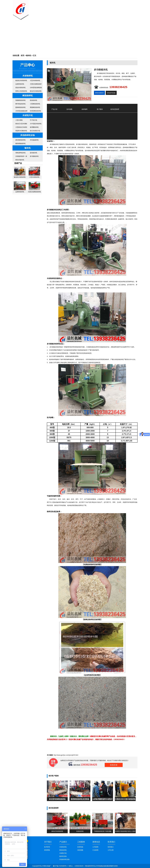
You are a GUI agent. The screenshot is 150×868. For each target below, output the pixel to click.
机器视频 (111, 9)
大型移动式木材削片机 (21, 128)
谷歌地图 (135, 2)
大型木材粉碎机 (35, 80)
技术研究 (47, 847)
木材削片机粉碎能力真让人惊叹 (125, 831)
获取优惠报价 (99, 93)
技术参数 (69, 109)
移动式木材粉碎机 (36, 91)
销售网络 (47, 850)
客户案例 (101, 9)
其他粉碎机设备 (28, 135)
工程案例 (81, 842)
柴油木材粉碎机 (21, 88)
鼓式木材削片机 (35, 131)
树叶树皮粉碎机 (21, 104)
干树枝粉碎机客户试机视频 (103, 831)
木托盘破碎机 (34, 140)
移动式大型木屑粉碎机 (21, 124)
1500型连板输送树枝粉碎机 (21, 111)
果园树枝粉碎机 (35, 107)
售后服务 (122, 9)
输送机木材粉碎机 (21, 80)
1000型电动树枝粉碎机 (36, 88)
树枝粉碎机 (28, 96)
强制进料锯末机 (21, 153)
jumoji (71, 755)
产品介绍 (54, 109)
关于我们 (70, 9)
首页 (22, 55)
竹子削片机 (34, 120)
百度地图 (128, 2)
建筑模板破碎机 (21, 143)
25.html (76, 755)
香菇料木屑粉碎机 (21, 131)
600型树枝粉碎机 (35, 111)
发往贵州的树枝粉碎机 (57, 799)
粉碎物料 (85, 109)
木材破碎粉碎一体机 (21, 157)
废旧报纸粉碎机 (21, 140)
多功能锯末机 (34, 156)
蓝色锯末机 (34, 153)
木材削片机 (28, 115)
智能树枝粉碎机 (21, 100)
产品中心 (80, 9)
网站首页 (59, 9)
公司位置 (111, 850)
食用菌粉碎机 (34, 127)
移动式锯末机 (20, 160)
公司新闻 (91, 9)
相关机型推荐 (115, 109)
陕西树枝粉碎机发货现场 (80, 799)
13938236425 (118, 87)
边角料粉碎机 (20, 84)
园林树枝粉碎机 (21, 107)
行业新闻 (95, 850)
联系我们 (132, 9)
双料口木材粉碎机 (21, 91)
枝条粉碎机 (34, 100)
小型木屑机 (19, 120)
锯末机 (29, 55)
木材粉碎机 (28, 76)
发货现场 (80, 847)
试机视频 (80, 850)
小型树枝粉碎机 (35, 104)
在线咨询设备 (111, 93)
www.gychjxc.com (63, 755)
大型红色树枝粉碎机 (36, 85)
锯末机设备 (63, 856)
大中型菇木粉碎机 (36, 124)
